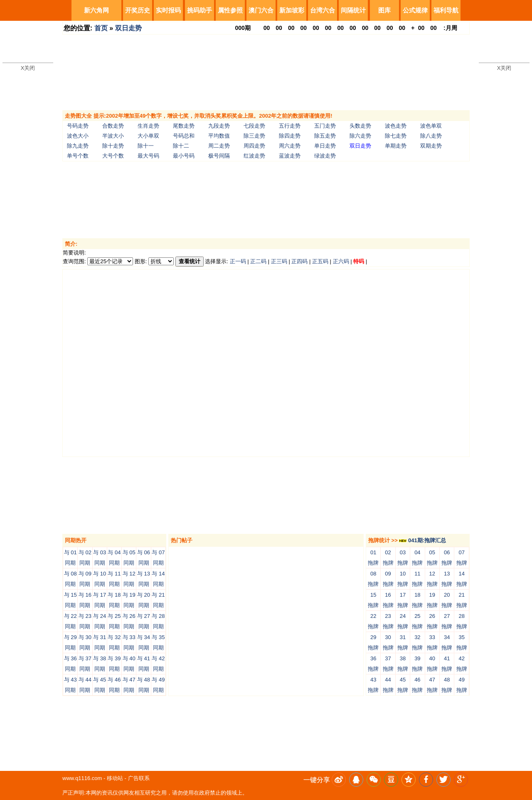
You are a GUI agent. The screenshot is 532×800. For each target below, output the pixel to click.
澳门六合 (261, 10)
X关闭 (28, 68)
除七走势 (396, 136)
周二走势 (219, 146)
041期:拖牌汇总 (422, 540)
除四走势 (290, 136)
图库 (384, 10)
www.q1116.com (82, 778)
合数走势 (113, 126)
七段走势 (254, 126)
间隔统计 (353, 10)
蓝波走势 (290, 156)
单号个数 (78, 156)
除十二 (181, 146)
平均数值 (219, 136)
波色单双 (431, 126)
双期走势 (431, 146)
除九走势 (78, 146)
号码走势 (78, 126)
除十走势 (113, 146)
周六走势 (290, 146)
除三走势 (254, 136)
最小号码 (184, 156)
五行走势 (290, 126)
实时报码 (168, 10)
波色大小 (78, 136)
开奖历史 (138, 10)
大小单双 (148, 136)
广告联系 (139, 778)
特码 (359, 261)
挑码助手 (199, 10)
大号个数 (113, 156)
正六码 (341, 261)
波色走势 (396, 126)
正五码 (320, 261)
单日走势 (325, 146)
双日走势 (128, 28)
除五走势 (325, 136)
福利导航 (446, 10)
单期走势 (396, 146)
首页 (101, 28)
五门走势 (325, 126)
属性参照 (230, 10)
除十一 (146, 146)
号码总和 (184, 136)
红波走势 (254, 156)
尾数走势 (184, 126)
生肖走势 (148, 126)
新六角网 (96, 10)
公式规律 (415, 10)
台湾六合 (323, 10)
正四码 (299, 261)
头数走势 (360, 126)
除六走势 (360, 136)
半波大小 (113, 136)
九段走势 (219, 126)
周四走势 (254, 146)
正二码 (258, 261)
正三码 (279, 261)
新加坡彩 (292, 10)
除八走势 (431, 136)
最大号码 (148, 156)
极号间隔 (219, 156)
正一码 (238, 261)
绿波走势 (325, 156)
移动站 (115, 778)
